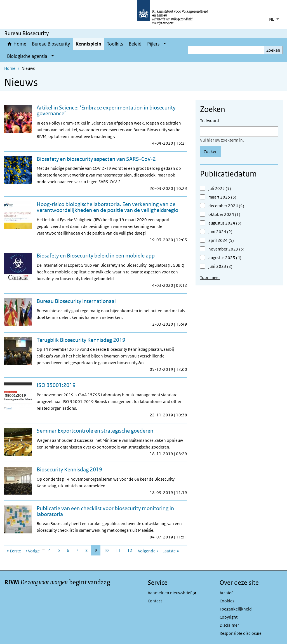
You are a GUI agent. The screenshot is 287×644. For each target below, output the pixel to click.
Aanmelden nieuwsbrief (179, 593)
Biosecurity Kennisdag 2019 (69, 469)
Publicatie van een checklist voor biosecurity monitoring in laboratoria (105, 511)
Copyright (229, 617)
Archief (226, 593)
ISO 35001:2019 (56, 385)
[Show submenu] (165, 44)
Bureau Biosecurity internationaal (76, 301)
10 (108, 550)
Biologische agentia (27, 56)
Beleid (135, 44)
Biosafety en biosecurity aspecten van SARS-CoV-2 (96, 159)
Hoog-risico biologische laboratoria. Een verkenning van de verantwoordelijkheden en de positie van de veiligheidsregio (107, 207)
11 (120, 550)
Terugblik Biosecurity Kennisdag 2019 (81, 340)
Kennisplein (88, 44)
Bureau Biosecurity (51, 44)
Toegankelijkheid (236, 609)
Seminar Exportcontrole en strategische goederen (95, 431)
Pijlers (153, 44)
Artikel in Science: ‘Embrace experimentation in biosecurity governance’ (106, 110)
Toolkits (115, 44)
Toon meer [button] (210, 277)
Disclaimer (229, 625)
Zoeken (273, 50)
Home (20, 44)
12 (131, 550)
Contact (155, 601)
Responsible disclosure (241, 633)
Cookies (227, 601)
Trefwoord (210, 121)
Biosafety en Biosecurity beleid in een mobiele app (96, 256)
